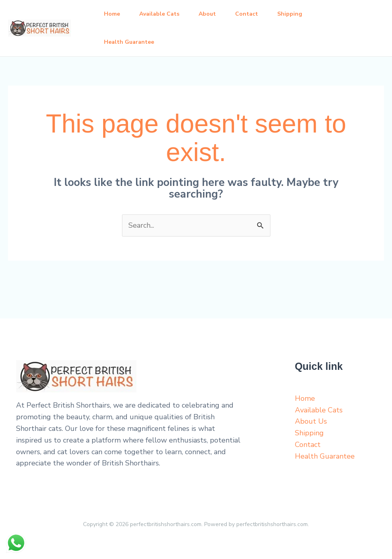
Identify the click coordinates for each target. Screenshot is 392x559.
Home (112, 14)
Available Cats (159, 14)
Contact (247, 14)
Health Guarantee (129, 42)
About (207, 14)
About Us (311, 421)
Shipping (290, 14)
